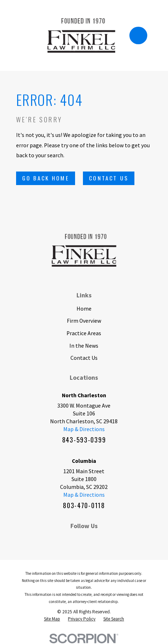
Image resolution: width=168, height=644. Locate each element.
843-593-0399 (84, 440)
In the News (84, 346)
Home (84, 308)
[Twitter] (100, 539)
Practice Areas (84, 333)
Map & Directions (84, 429)
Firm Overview (84, 321)
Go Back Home (46, 178)
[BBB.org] (84, 539)
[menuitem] (52, 619)
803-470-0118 (84, 505)
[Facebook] (53, 539)
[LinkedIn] (68, 539)
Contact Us (109, 178)
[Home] (81, 36)
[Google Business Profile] (115, 539)
